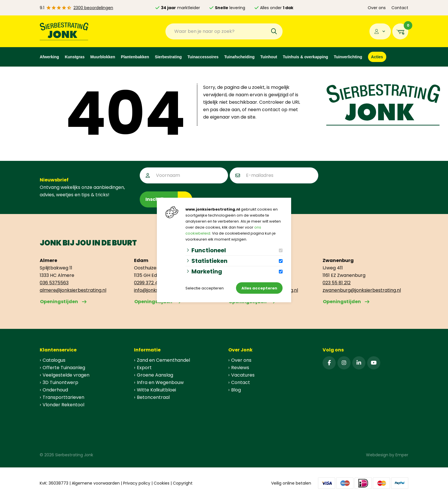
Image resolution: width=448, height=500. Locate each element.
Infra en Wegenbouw (160, 382)
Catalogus (54, 360)
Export (144, 368)
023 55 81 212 (337, 283)
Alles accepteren (259, 288)
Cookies (162, 483)
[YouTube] (374, 363)
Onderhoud (55, 390)
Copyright (183, 483)
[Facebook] (329, 363)
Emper (402, 455)
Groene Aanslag (155, 375)
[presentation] (363, 179)
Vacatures (243, 375)
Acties (377, 57)
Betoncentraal (153, 397)
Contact (400, 8)
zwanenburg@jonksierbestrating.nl (362, 290)
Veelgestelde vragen (66, 375)
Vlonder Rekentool (63, 405)
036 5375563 (54, 283)
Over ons (377, 8)
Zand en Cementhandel (163, 360)
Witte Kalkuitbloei (156, 390)
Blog (236, 390)
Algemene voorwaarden (96, 483)
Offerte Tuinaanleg (64, 368)
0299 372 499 (149, 283)
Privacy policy (137, 483)
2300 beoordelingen (93, 8)
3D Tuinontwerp (60, 382)
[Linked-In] (359, 363)
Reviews (240, 368)
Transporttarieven (63, 397)
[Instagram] (344, 363)
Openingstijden (59, 302)
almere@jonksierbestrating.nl (73, 290)
